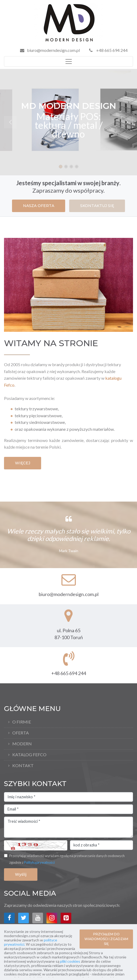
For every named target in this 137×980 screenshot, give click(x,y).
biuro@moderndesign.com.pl (53, 50)
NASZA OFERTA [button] (39, 206)
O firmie (22, 722)
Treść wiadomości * (68, 827)
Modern (22, 744)
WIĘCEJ (23, 463)
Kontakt (23, 765)
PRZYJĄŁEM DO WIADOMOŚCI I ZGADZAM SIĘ (106, 939)
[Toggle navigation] (68, 61)
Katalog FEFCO (29, 754)
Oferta (21, 733)
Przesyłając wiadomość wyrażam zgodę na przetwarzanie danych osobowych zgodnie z (67, 859)
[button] (10, 122)
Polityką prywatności (39, 862)
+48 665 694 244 (108, 50)
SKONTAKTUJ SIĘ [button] (97, 206)
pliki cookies (70, 961)
